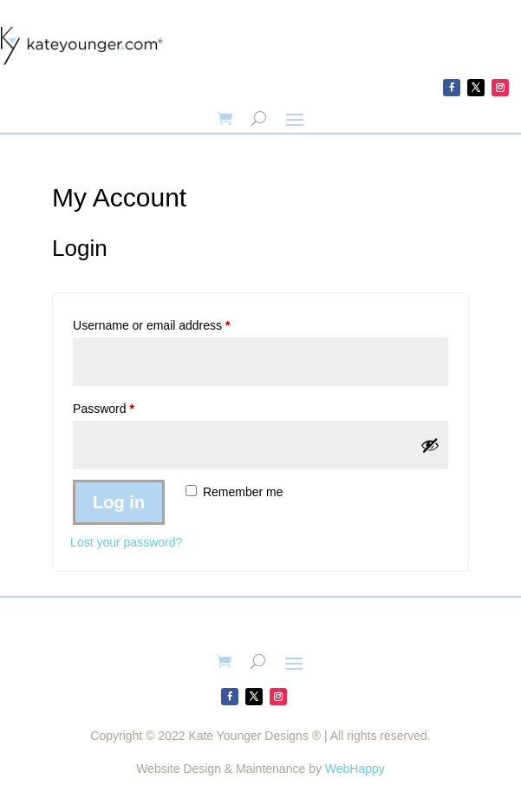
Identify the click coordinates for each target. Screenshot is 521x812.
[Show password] (430, 445)
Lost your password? (126, 542)
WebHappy (355, 769)
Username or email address (176, 323)
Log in (119, 502)
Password (128, 406)
